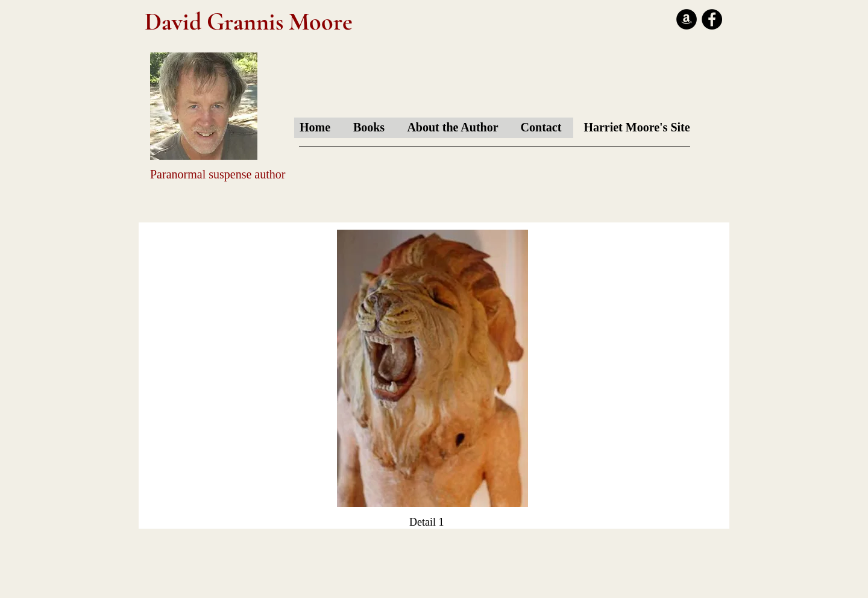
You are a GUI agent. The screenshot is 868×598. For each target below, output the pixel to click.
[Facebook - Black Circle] (712, 19)
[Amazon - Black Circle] (687, 19)
